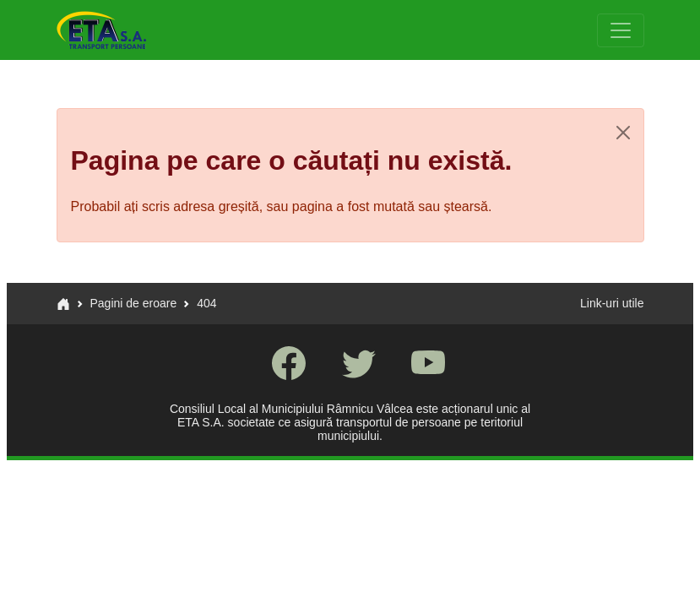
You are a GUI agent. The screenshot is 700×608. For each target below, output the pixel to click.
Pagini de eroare (134, 303)
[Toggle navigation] (621, 30)
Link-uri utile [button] (612, 303)
